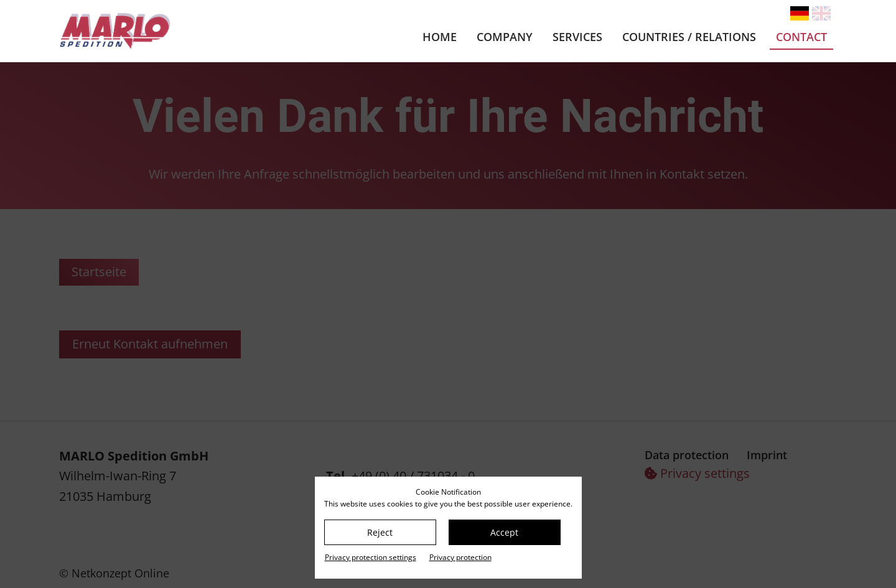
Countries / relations (689, 37)
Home (440, 37)
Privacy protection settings (371, 557)
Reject (380, 532)
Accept (504, 532)
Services (577, 37)
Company (505, 37)
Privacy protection (460, 557)
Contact (801, 37)
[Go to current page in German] (800, 13)
